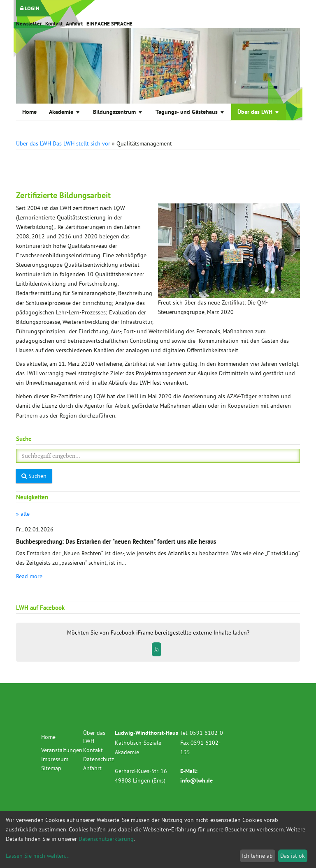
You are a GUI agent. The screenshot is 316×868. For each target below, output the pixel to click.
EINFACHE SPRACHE (109, 24)
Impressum (55, 759)
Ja (157, 649)
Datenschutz (99, 759)
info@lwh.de (196, 780)
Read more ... (32, 576)
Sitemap (51, 768)
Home (29, 112)
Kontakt (54, 24)
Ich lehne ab (257, 856)
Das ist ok (293, 856)
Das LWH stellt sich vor (81, 143)
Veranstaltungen (62, 750)
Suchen (34, 476)
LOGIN (30, 8)
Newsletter (29, 24)
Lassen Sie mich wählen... (38, 856)
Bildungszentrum (118, 112)
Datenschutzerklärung (106, 839)
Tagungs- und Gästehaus (190, 112)
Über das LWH (259, 112)
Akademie (65, 112)
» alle (23, 514)
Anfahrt (74, 24)
